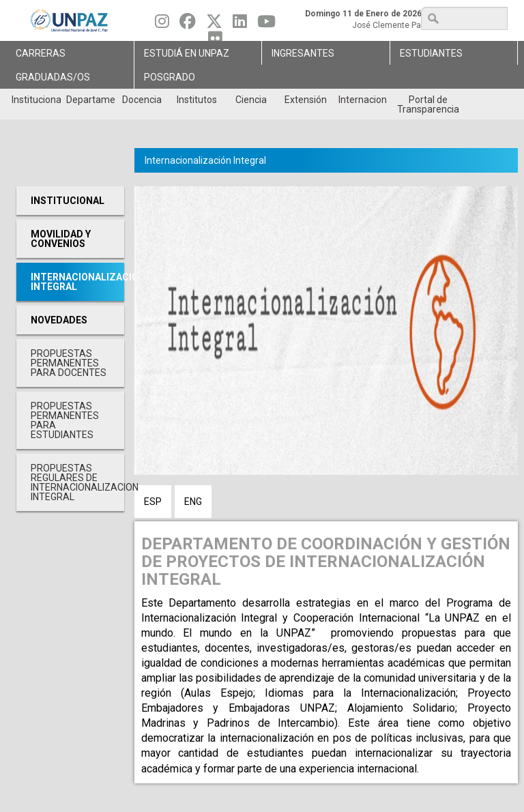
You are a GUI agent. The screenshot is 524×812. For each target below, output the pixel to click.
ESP (153, 502)
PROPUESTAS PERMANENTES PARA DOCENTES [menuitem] (69, 363)
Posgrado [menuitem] (170, 77)
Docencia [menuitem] (142, 100)
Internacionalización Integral (205, 160)
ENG (193, 502)
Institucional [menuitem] (36, 100)
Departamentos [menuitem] (90, 100)
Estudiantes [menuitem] (431, 53)
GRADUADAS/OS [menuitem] (53, 77)
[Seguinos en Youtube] (266, 25)
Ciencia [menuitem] (251, 100)
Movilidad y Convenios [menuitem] (61, 239)
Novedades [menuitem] (59, 320)
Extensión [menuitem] (306, 100)
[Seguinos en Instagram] (162, 25)
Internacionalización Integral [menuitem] (77, 282)
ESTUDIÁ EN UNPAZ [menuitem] (187, 53)
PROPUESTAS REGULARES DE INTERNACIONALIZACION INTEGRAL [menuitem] (77, 482)
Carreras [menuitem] (41, 53)
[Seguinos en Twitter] (214, 25)
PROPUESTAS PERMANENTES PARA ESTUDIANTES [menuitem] (65, 420)
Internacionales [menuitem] (363, 100)
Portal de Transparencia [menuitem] (428, 104)
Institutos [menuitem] (197, 100)
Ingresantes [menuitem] (303, 53)
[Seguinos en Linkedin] (240, 25)
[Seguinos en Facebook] (188, 25)
